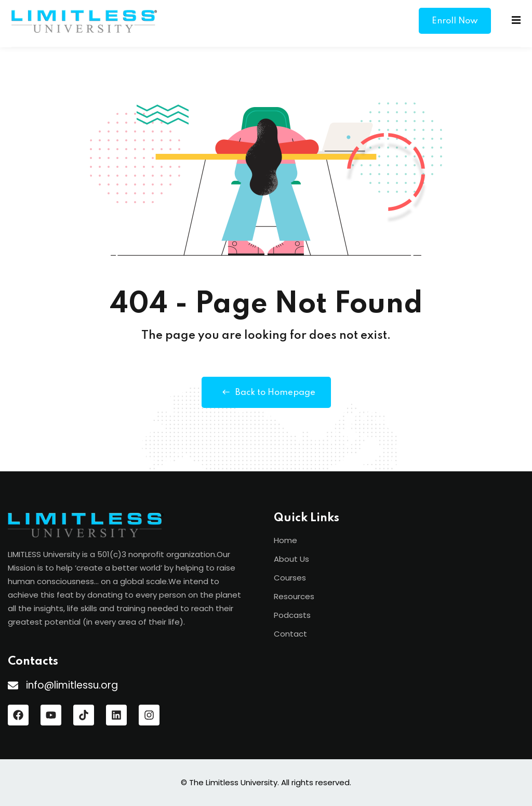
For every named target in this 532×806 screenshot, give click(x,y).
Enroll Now (455, 21)
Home (285, 540)
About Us (291, 559)
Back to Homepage (266, 392)
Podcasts (292, 615)
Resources (294, 596)
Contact (290, 634)
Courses (290, 578)
